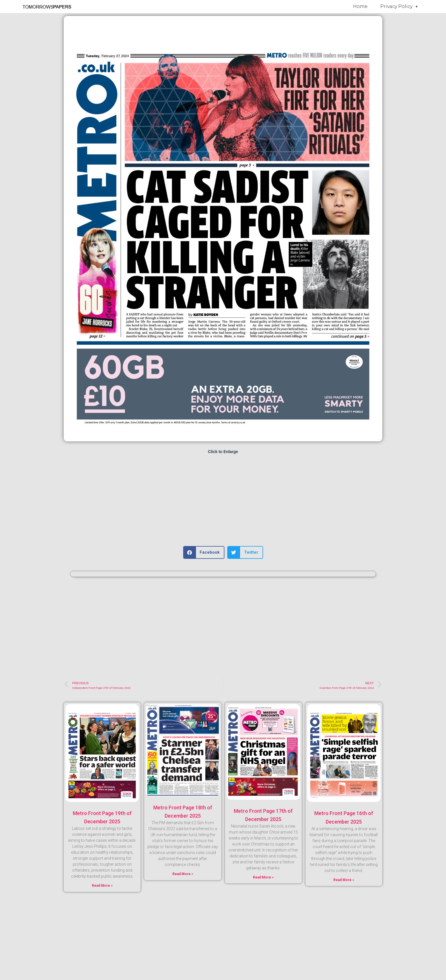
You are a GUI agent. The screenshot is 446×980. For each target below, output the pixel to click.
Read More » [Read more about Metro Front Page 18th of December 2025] (183, 874)
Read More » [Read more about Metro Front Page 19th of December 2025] (102, 886)
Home (360, 6)
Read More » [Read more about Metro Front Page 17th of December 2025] (263, 877)
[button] (204, 552)
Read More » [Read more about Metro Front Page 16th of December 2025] (344, 880)
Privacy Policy (399, 7)
